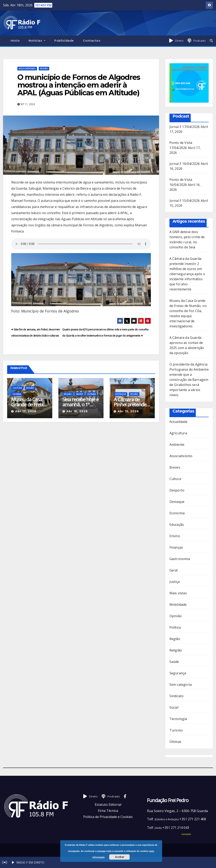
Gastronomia (180, 559)
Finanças (176, 547)
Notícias (37, 41)
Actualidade (178, 422)
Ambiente (177, 445)
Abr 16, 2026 (77, 411)
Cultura (17, 388)
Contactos (92, 41)
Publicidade (64, 41)
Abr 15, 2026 (128, 411)
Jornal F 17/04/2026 (185, 127)
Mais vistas (178, 593)
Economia (177, 513)
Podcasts (199, 41)
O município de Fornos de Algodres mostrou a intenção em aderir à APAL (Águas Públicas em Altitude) (79, 85)
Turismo (176, 730)
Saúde (79, 394)
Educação (177, 525)
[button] (211, 41)
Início (15, 41)
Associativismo (27, 69)
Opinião (176, 616)
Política (175, 627)
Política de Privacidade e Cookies (108, 817)
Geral (174, 570)
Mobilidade (178, 605)
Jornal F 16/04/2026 (185, 164)
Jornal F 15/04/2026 (185, 201)
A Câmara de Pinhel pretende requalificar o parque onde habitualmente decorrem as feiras (130, 402)
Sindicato (177, 696)
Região (44, 69)
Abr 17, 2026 (26, 411)
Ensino (175, 536)
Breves (175, 467)
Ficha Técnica (108, 811)
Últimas (17, 394)
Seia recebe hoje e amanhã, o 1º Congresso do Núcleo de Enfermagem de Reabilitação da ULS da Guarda (80, 402)
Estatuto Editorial (108, 805)
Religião (176, 650)
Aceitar (120, 857)
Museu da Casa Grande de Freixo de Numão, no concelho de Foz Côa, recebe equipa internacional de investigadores (29, 402)
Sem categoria (181, 685)
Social (174, 707)
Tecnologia (178, 719)
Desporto (177, 490)
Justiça (175, 582)
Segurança (178, 673)
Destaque (120, 394)
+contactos (186, 834)
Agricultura (178, 433)
